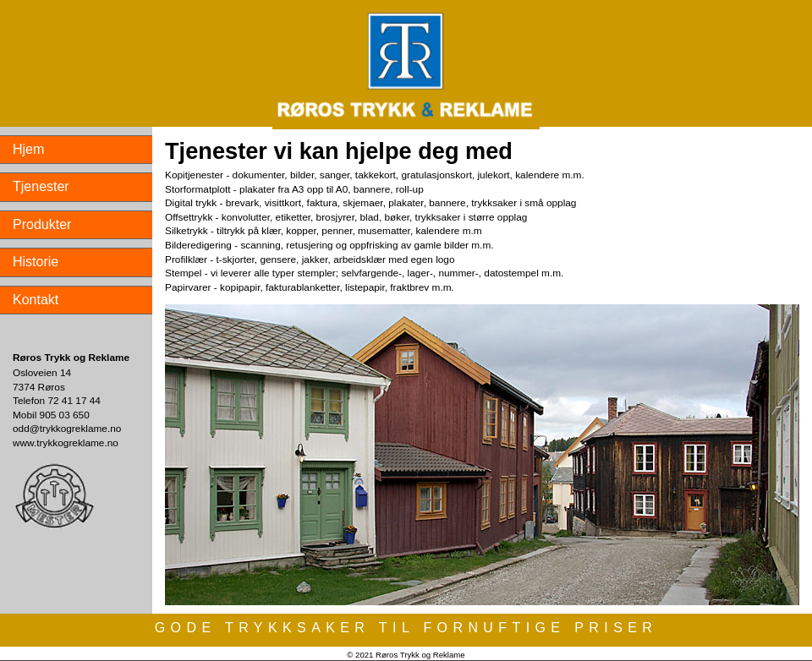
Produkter (42, 224)
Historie (36, 262)
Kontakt (36, 300)
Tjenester (41, 186)
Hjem (28, 149)
